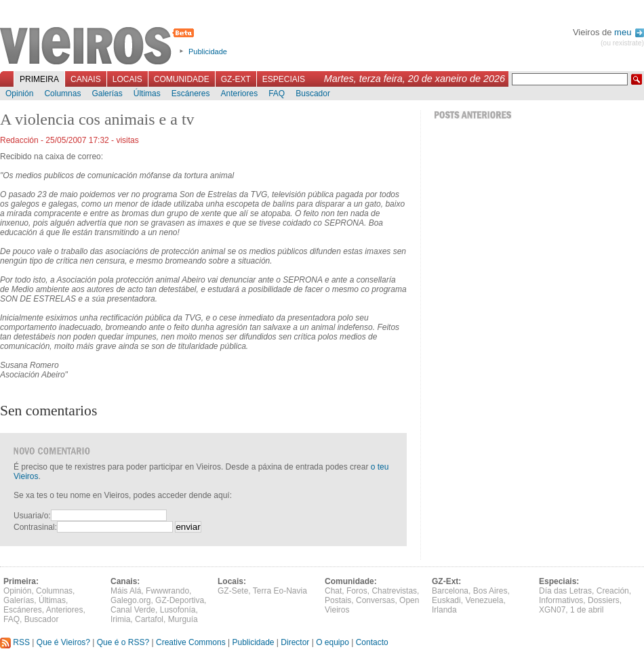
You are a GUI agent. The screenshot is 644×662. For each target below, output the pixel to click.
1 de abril (587, 610)
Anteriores (239, 94)
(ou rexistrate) (622, 43)
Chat (333, 591)
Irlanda (444, 610)
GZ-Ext (236, 79)
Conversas (375, 600)
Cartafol (149, 619)
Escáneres (191, 94)
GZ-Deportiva (180, 600)
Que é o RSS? (123, 642)
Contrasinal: (35, 527)
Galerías (107, 94)
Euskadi (446, 600)
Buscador (313, 94)
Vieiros (99, 47)
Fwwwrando (167, 591)
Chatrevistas (394, 591)
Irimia (120, 619)
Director (295, 642)
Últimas (147, 94)
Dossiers (604, 600)
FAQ (277, 94)
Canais (86, 79)
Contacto (372, 642)
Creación (613, 591)
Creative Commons (191, 642)
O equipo (333, 642)
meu (629, 32)
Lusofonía (178, 610)
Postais (338, 600)
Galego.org (130, 600)
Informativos (561, 600)
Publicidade (208, 51)
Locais (127, 79)
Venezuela (484, 600)
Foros (357, 591)
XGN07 (552, 610)
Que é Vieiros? (63, 642)
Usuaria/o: (32, 516)
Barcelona (450, 591)
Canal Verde (133, 610)
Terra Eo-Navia (280, 591)
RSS (15, 642)
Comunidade (182, 79)
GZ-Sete (233, 591)
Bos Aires (490, 591)
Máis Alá (126, 591)
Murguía (183, 619)
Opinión (19, 94)
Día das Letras (565, 591)
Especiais (284, 79)
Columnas (62, 94)
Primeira (39, 79)
